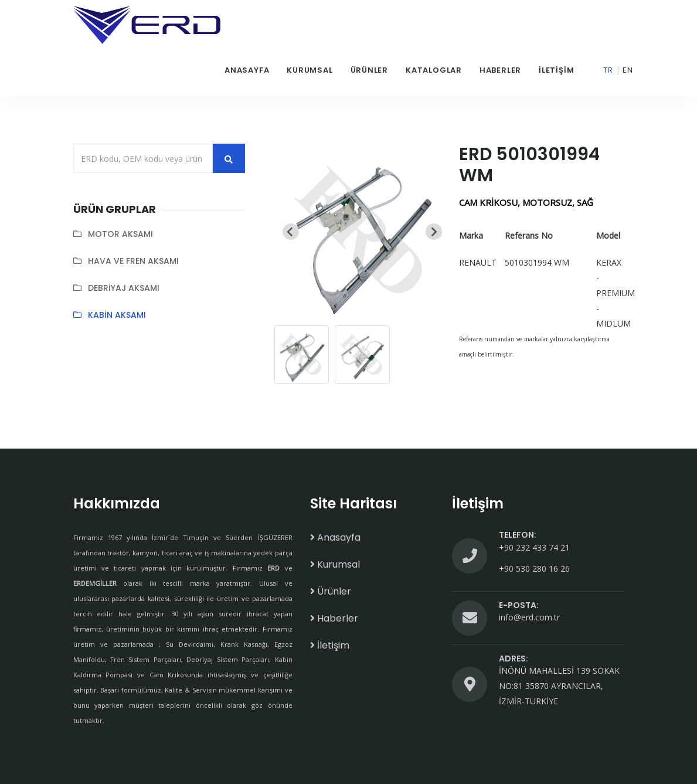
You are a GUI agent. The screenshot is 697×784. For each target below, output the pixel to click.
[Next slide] (434, 232)
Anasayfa (247, 70)
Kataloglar (434, 70)
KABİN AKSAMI (117, 315)
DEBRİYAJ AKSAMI (124, 288)
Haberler (500, 70)
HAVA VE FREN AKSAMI (133, 261)
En (628, 70)
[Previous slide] (291, 232)
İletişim (556, 70)
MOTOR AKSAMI (120, 234)
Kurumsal (310, 70)
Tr (608, 70)
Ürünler (369, 70)
